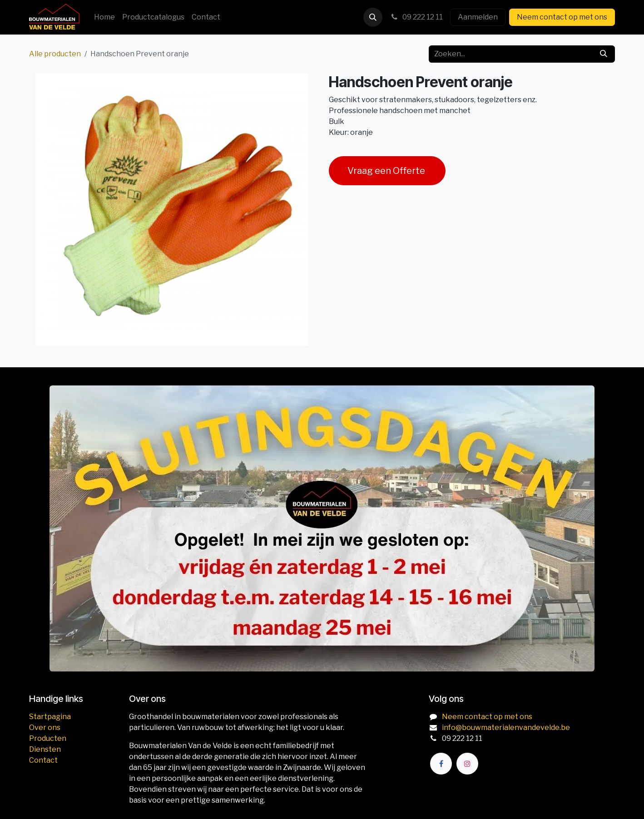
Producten (48, 738)
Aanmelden (478, 17)
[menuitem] (104, 17)
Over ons (45, 728)
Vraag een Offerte (387, 171)
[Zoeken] (604, 54)
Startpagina (50, 717)
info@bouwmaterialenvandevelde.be (506, 728)
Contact (43, 760)
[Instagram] (467, 764)
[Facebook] (441, 764)
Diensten (45, 749)
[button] (373, 17)
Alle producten (55, 54)
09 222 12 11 (416, 17)
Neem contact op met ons (562, 17)
